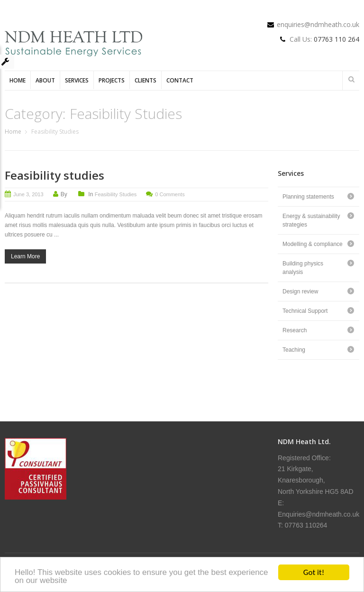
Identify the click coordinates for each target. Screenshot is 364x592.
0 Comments (170, 194)
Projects (112, 80)
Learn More (25, 256)
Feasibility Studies (116, 194)
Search (351, 79)
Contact (180, 80)
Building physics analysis (303, 268)
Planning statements (308, 197)
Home (18, 80)
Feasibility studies (55, 175)
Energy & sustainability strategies (311, 220)
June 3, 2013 (28, 194)
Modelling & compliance (313, 244)
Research (295, 330)
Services (77, 80)
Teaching (294, 350)
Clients (146, 80)
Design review (300, 291)
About (45, 80)
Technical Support (305, 311)
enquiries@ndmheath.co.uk (318, 24)
